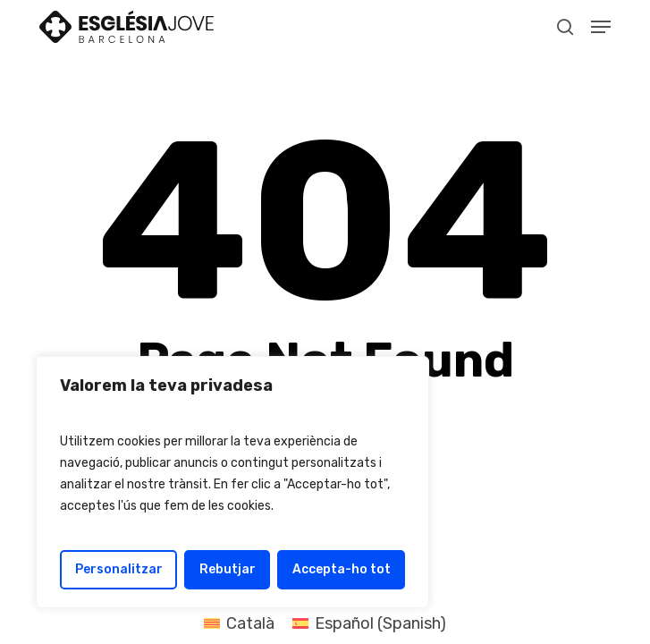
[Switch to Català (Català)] (239, 623)
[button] (601, 27)
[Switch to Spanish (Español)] (369, 623)
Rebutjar (228, 569)
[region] (232, 482)
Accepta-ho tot (342, 569)
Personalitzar (119, 569)
